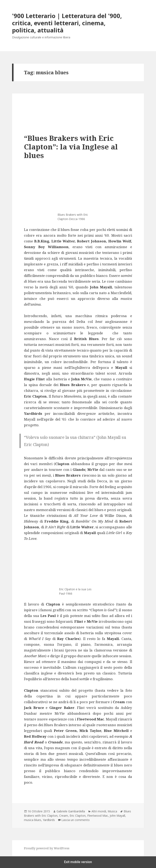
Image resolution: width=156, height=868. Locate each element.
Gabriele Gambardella (71, 811)
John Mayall (117, 816)
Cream (64, 816)
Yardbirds (49, 820)
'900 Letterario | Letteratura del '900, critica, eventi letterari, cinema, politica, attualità (67, 23)
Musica (112, 811)
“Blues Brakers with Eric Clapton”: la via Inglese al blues (71, 147)
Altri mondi (99, 811)
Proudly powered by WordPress (47, 848)
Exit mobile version (78, 862)
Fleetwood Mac (98, 816)
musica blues (33, 820)
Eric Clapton (78, 816)
